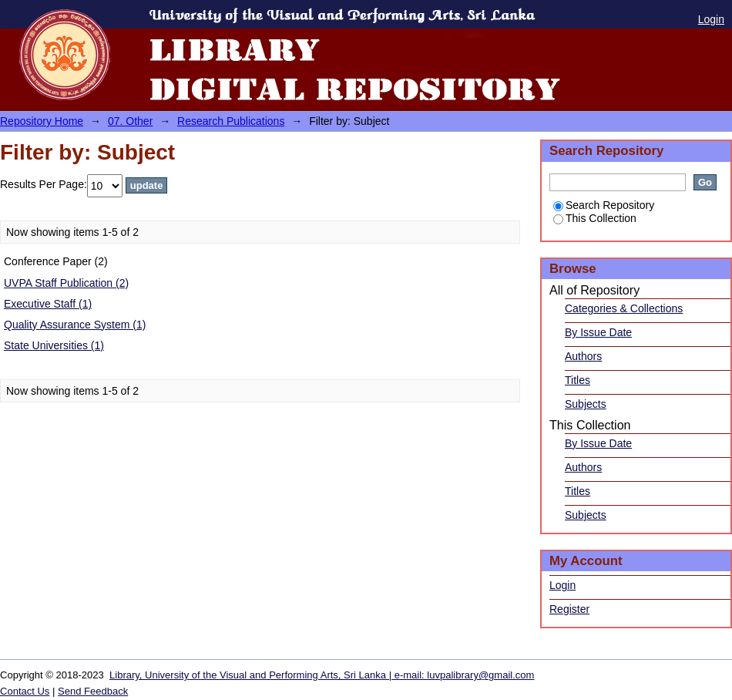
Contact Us (25, 691)
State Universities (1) (54, 345)
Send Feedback (93, 691)
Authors (583, 356)
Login (711, 19)
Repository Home (42, 121)
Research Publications (231, 121)
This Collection (595, 218)
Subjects (586, 404)
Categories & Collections (624, 308)
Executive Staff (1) (48, 304)
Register (569, 609)
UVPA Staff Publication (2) (66, 283)
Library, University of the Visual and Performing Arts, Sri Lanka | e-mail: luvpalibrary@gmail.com (322, 675)
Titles (578, 380)
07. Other (130, 121)
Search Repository (604, 205)
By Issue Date (598, 332)
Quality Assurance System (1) (75, 325)
